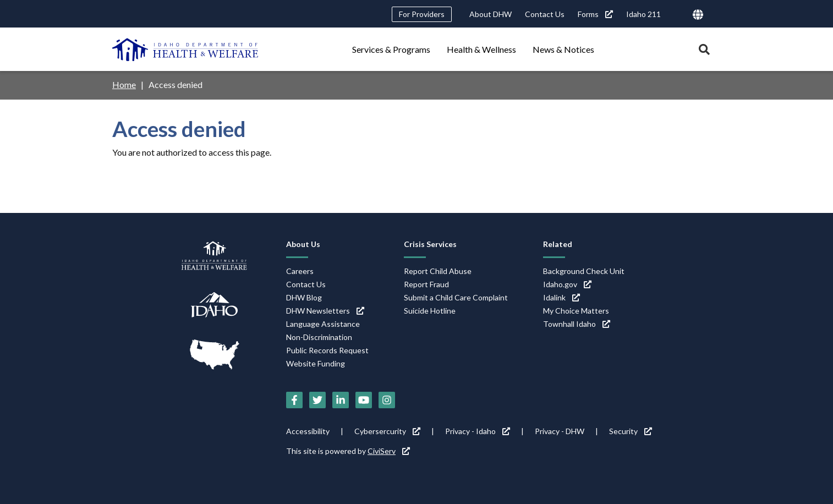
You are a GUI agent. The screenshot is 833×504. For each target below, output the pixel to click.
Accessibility (308, 431)
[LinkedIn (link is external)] (341, 400)
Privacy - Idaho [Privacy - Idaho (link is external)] (478, 431)
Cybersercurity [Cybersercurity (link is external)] (387, 431)
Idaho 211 (643, 14)
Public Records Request (327, 350)
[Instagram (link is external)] (387, 400)
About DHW (491, 14)
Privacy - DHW (560, 431)
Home (124, 84)
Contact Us (545, 14)
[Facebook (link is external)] (294, 400)
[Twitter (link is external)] (317, 400)
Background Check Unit (584, 271)
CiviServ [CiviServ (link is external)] (389, 451)
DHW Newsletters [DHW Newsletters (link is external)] (325, 311)
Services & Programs (391, 49)
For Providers (422, 14)
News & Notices (563, 49)
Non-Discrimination (319, 337)
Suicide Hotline (430, 311)
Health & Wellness (481, 49)
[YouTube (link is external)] (364, 400)
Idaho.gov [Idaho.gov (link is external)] (567, 284)
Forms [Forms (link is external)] (595, 14)
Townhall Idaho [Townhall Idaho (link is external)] (577, 324)
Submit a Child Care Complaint (456, 297)
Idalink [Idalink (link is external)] (561, 297)
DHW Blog (304, 297)
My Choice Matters (576, 311)
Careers (300, 271)
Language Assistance (323, 324)
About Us (303, 244)
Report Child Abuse (438, 271)
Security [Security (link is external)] (631, 431)
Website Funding (316, 363)
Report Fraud (426, 284)
